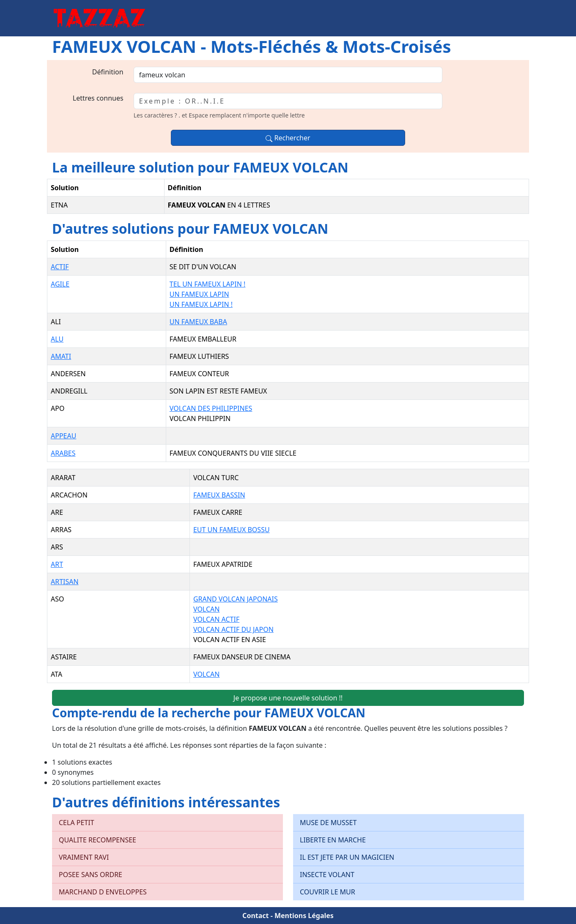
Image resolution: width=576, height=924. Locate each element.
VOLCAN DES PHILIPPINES (211, 408)
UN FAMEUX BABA (198, 322)
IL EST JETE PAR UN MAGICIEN (347, 857)
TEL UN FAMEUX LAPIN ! (208, 284)
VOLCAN (207, 609)
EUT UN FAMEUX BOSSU (232, 530)
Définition (108, 72)
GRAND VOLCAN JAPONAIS (236, 599)
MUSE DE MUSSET (328, 823)
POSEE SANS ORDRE (91, 875)
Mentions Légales (304, 916)
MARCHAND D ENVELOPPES (103, 892)
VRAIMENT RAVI (84, 857)
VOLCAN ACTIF (216, 619)
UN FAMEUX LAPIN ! (201, 304)
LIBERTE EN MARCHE (333, 840)
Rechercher (288, 138)
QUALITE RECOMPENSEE (97, 840)
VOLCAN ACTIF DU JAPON (233, 629)
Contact (255, 916)
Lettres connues (98, 98)
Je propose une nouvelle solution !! (288, 698)
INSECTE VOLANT (327, 875)
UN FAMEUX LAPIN (199, 294)
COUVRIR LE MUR (328, 892)
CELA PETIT (77, 823)
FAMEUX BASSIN (219, 495)
